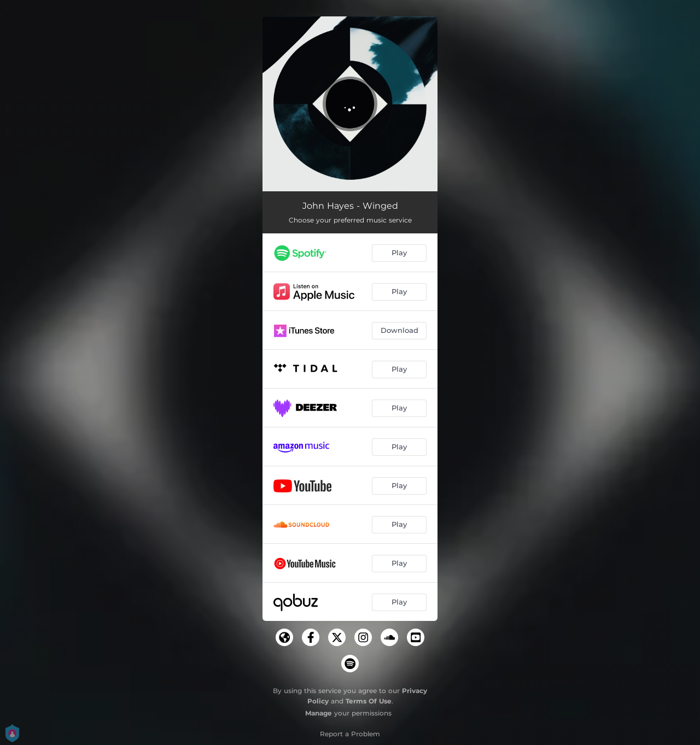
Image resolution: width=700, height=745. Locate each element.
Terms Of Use (369, 701)
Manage (319, 713)
